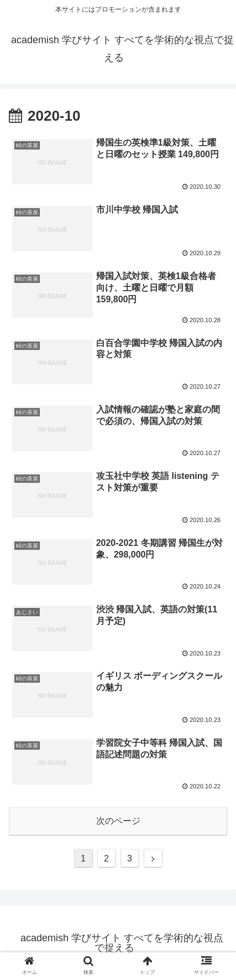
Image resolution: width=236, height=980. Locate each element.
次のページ (118, 821)
